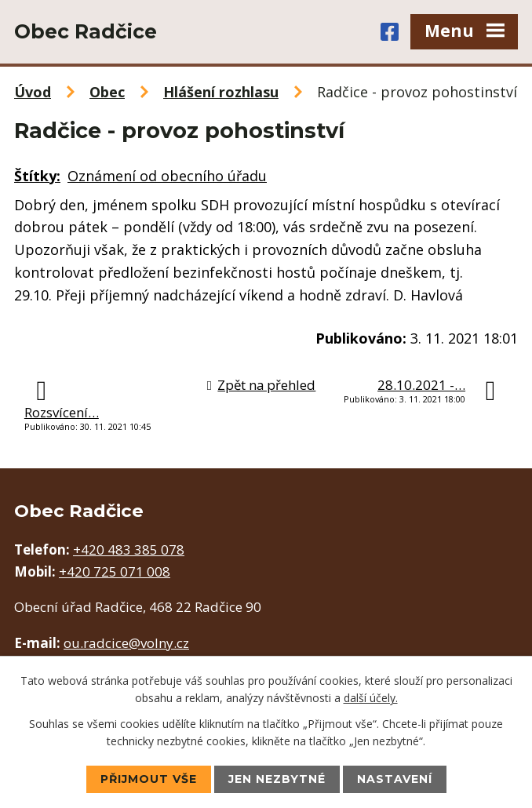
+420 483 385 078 (129, 550)
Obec (107, 92)
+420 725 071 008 (115, 571)
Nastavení (395, 779)
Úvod (33, 92)
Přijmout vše (149, 779)
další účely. (371, 698)
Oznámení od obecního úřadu (167, 176)
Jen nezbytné (277, 779)
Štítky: (37, 176)
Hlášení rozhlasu (221, 92)
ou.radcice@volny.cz (126, 643)
